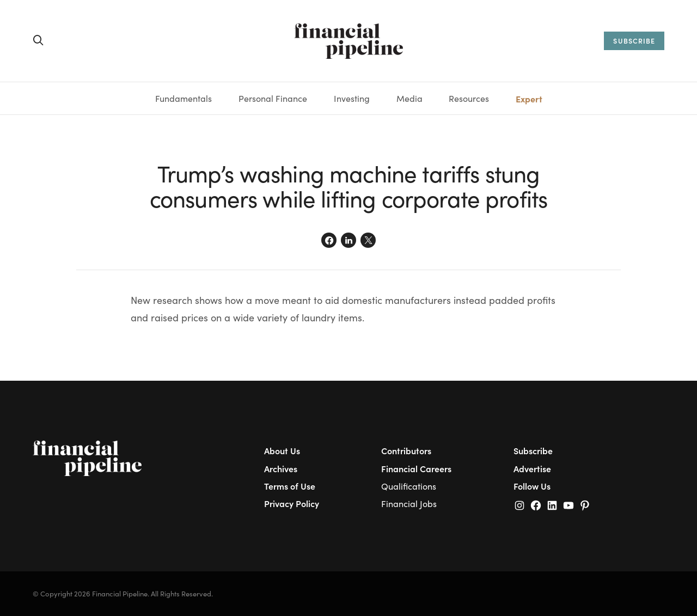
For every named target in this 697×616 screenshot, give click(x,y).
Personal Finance (273, 98)
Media (409, 98)
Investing (352, 98)
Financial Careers (416, 468)
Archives (281, 468)
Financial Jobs (409, 504)
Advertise (532, 468)
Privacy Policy (292, 503)
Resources (469, 98)
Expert (529, 99)
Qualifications (409, 486)
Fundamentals (184, 98)
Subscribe (533, 450)
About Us (282, 450)
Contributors (406, 450)
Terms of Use (290, 486)
